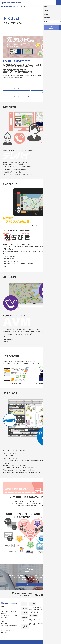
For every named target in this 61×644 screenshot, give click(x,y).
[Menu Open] (59, 2)
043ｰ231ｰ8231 (42, 596)
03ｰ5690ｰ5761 (8, 632)
